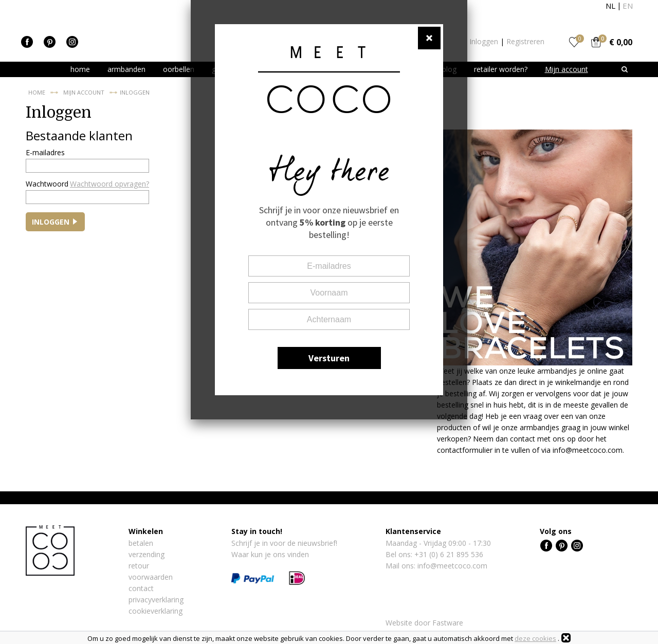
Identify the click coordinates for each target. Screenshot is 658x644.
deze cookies (535, 638)
